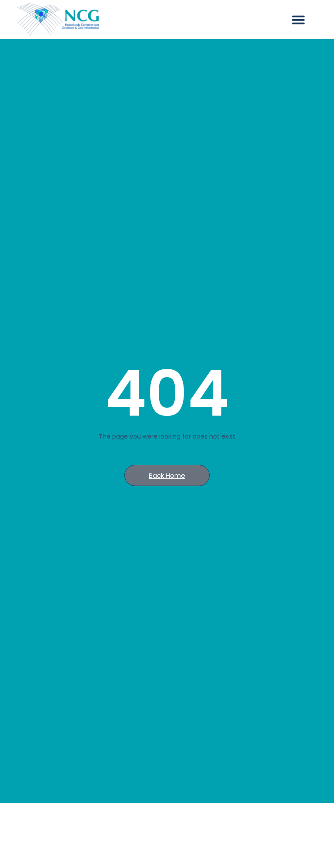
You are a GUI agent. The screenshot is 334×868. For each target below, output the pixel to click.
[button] (298, 20)
